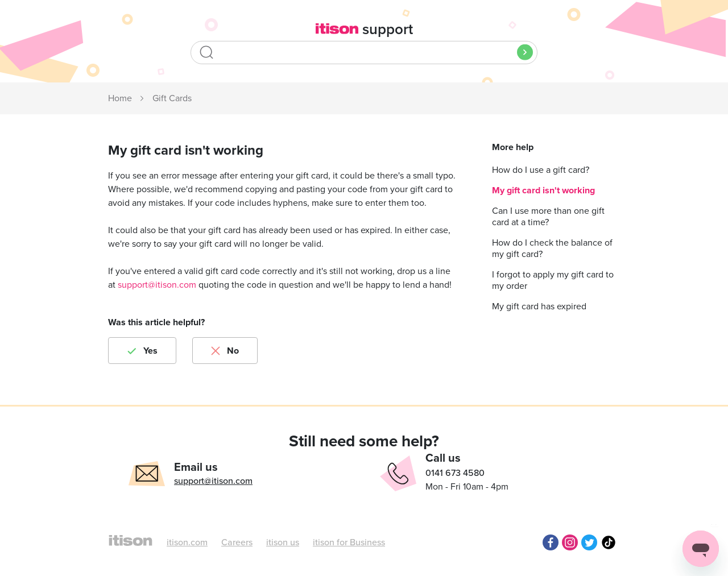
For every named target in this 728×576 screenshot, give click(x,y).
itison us (283, 542)
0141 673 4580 (455, 473)
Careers (237, 542)
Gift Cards (172, 98)
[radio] (142, 351)
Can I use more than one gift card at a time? (548, 217)
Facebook (551, 542)
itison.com (187, 542)
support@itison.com (157, 285)
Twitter (589, 542)
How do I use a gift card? (541, 170)
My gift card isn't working (543, 190)
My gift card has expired (539, 306)
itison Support (121, 99)
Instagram (570, 542)
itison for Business (349, 542)
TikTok (609, 542)
